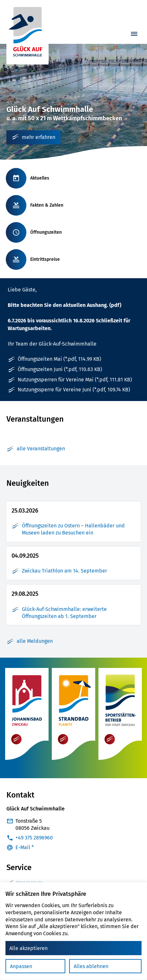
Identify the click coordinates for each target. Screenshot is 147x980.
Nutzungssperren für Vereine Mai (75, 380)
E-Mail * (25, 847)
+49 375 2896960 (34, 838)
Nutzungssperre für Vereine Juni (74, 390)
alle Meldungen (30, 641)
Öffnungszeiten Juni (60, 369)
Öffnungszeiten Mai (59, 359)
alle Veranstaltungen (36, 449)
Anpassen (21, 966)
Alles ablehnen (91, 966)
